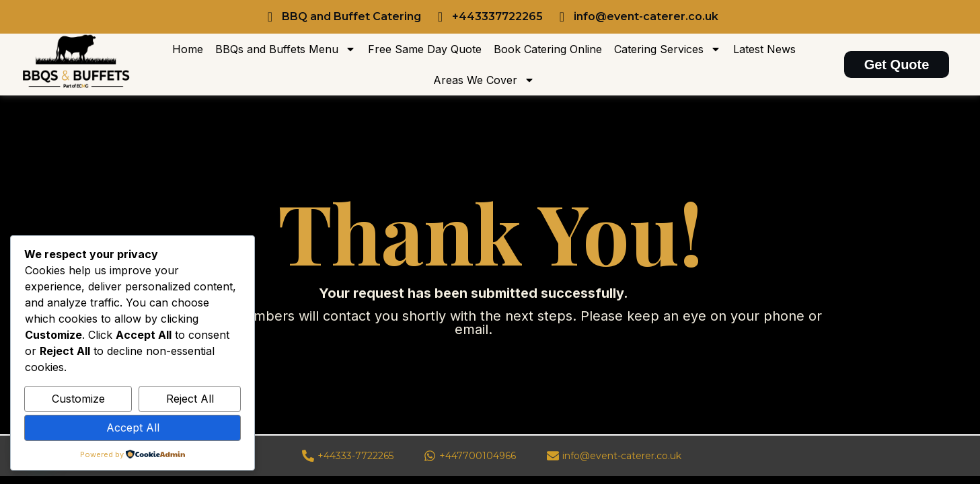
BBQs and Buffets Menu (286, 49)
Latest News (764, 49)
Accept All (133, 428)
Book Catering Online (548, 49)
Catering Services (668, 49)
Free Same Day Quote (425, 49)
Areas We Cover (484, 80)
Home (188, 49)
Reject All (190, 399)
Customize (78, 399)
